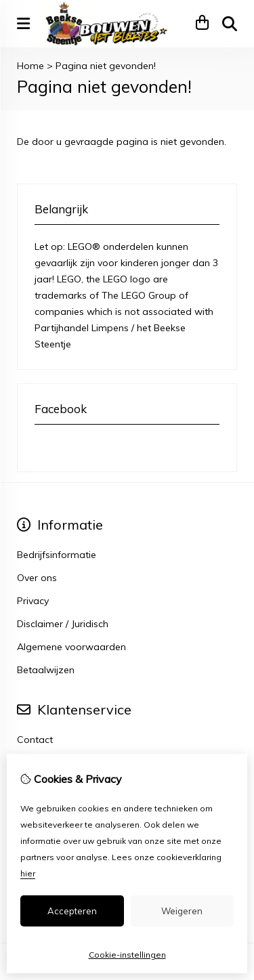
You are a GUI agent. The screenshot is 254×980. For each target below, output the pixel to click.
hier (28, 873)
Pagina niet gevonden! (106, 66)
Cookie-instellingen (127, 955)
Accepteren (72, 911)
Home (30, 66)
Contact (35, 740)
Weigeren (182, 911)
